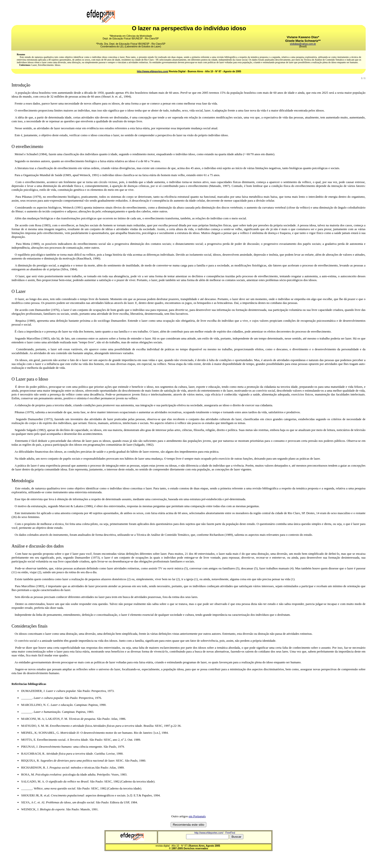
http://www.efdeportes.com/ (153, 71)
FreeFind (230, 833)
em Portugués (197, 816)
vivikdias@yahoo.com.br (303, 44)
